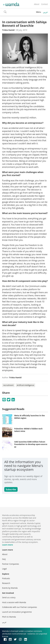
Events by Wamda (10, 588)
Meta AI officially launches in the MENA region (29, 417)
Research (6, 583)
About (37, 4)
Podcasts (6, 578)
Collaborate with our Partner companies (20, 607)
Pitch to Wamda (9, 617)
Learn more (8, 545)
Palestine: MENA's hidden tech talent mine (28, 430)
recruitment (8, 385)
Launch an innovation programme (17, 612)
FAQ (4, 559)
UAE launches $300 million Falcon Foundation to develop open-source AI (31, 444)
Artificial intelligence (26, 385)
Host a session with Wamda (14, 602)
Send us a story (9, 597)
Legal (4, 569)
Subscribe (11, 489)
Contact (45, 4)
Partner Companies (11, 564)
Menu (38, 12)
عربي (45, 12)
